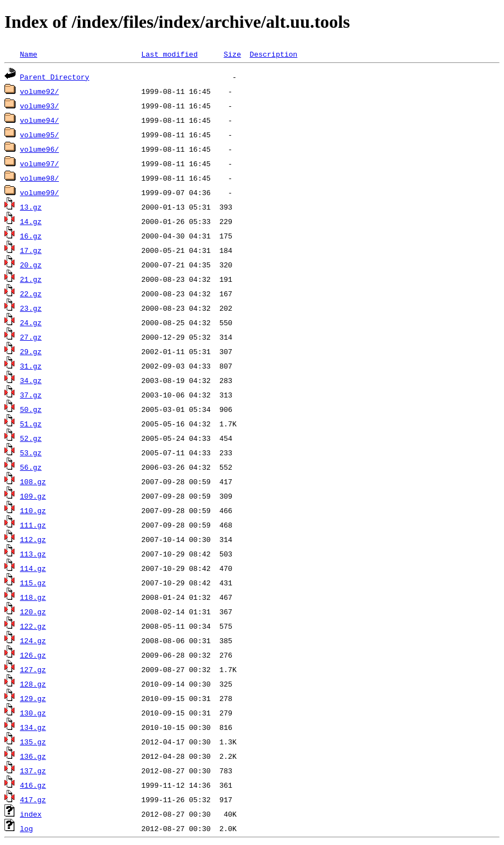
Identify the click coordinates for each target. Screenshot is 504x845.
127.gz (33, 669)
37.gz (31, 395)
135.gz (33, 742)
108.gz (33, 481)
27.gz (31, 337)
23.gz (31, 308)
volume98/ (39, 178)
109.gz (33, 496)
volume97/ (39, 163)
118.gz (33, 597)
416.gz (33, 785)
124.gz (33, 640)
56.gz (31, 467)
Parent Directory (55, 77)
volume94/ (39, 120)
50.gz (31, 409)
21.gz (31, 279)
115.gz (33, 583)
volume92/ (39, 91)
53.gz (31, 453)
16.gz (31, 236)
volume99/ (39, 192)
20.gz (31, 265)
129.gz (33, 698)
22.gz (31, 294)
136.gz (33, 756)
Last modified (169, 54)
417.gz (33, 799)
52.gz (31, 438)
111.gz (33, 525)
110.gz (33, 510)
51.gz (31, 424)
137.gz (33, 771)
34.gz (31, 380)
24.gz (31, 322)
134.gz (33, 727)
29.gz (31, 351)
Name (29, 54)
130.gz (33, 713)
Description (273, 54)
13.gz (31, 207)
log (26, 828)
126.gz (33, 655)
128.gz (33, 684)
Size (232, 54)
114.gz (33, 568)
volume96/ (39, 149)
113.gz (33, 554)
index (31, 814)
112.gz (33, 539)
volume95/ (39, 135)
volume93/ (39, 106)
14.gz (31, 221)
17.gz (31, 250)
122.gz (33, 626)
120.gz (33, 612)
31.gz (31, 366)
